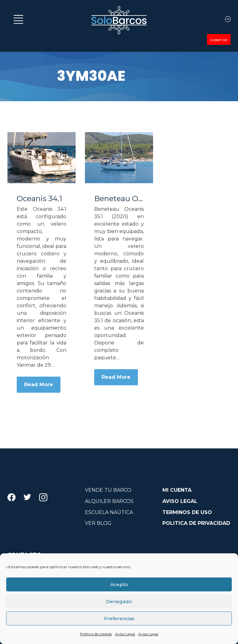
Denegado (119, 601)
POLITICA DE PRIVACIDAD (196, 523)
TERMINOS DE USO (187, 512)
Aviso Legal (125, 634)
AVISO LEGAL (180, 501)
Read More (39, 385)
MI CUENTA (177, 490)
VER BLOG (98, 523)
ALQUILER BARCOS (109, 501)
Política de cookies (96, 634)
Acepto (119, 584)
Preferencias (119, 618)
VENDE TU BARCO (108, 490)
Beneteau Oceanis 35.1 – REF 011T (119, 199)
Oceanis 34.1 (39, 199)
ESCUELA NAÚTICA (109, 512)
